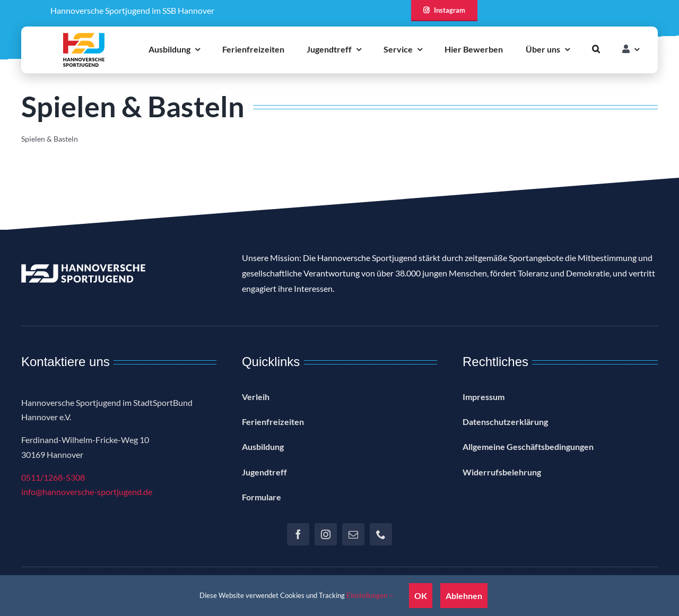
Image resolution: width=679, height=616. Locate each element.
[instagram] (326, 534)
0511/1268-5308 (53, 477)
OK (421, 596)
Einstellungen (370, 595)
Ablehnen (464, 596)
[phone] (381, 534)
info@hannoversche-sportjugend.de (87, 492)
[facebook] (298, 534)
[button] (596, 49)
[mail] (353, 534)
